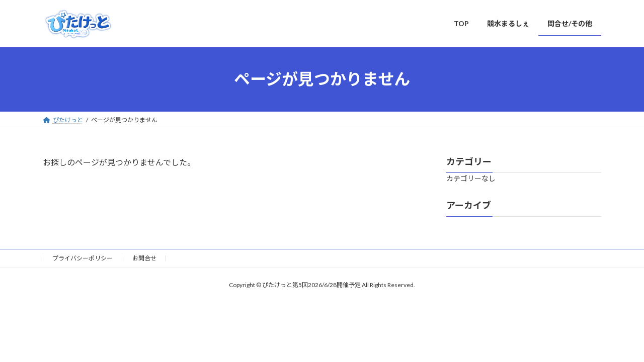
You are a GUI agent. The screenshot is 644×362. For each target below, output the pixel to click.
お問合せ (144, 258)
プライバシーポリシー (83, 258)
